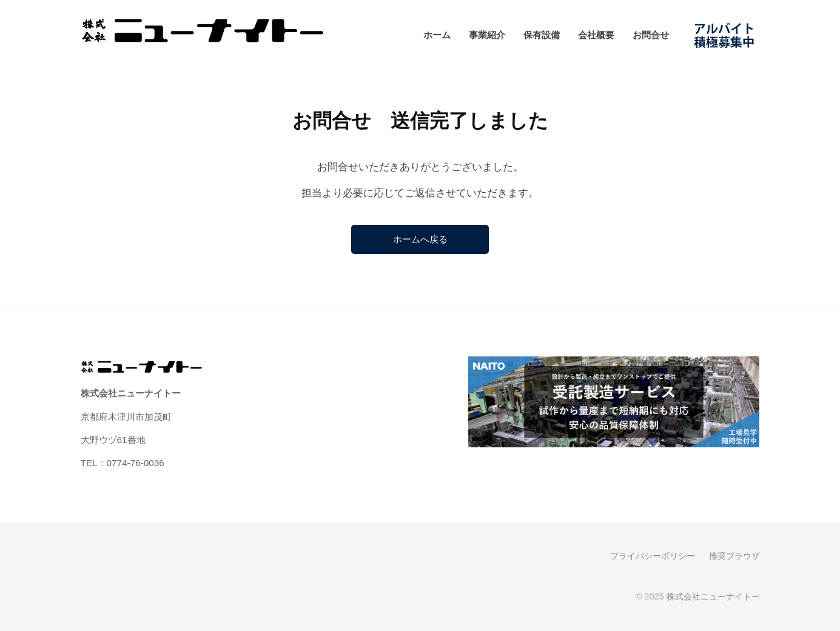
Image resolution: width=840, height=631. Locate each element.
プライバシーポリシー (653, 556)
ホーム (437, 35)
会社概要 (596, 35)
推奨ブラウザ (734, 556)
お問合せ (651, 35)
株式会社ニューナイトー (713, 597)
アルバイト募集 (728, 35)
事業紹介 (487, 35)
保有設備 (542, 35)
